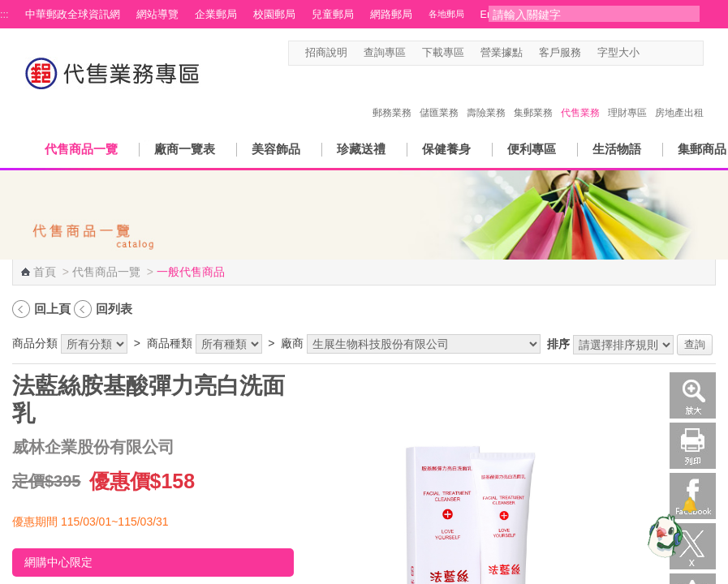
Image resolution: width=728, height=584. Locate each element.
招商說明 (326, 53)
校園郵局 (274, 15)
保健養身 (446, 149)
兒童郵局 (333, 15)
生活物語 (617, 149)
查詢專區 (385, 53)
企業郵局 (216, 15)
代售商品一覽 (81, 149)
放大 (693, 395)
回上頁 (52, 309)
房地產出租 (679, 96)
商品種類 (170, 343)
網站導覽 (157, 15)
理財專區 (627, 96)
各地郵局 (446, 14)
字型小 (650, 53)
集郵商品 (702, 149)
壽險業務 (486, 96)
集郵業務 (533, 96)
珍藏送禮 (361, 149)
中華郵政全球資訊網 (73, 15)
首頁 (45, 272)
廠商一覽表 (185, 149)
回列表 (114, 309)
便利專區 (532, 149)
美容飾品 (276, 149)
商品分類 (35, 343)
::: (4, 15)
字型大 (681, 53)
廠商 (292, 343)
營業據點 (502, 53)
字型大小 (618, 53)
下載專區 (443, 53)
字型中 (665, 53)
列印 (693, 446)
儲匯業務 (439, 96)
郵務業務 (392, 96)
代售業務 (580, 96)
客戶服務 (560, 53)
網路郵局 (391, 15)
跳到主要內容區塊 (9, 9)
